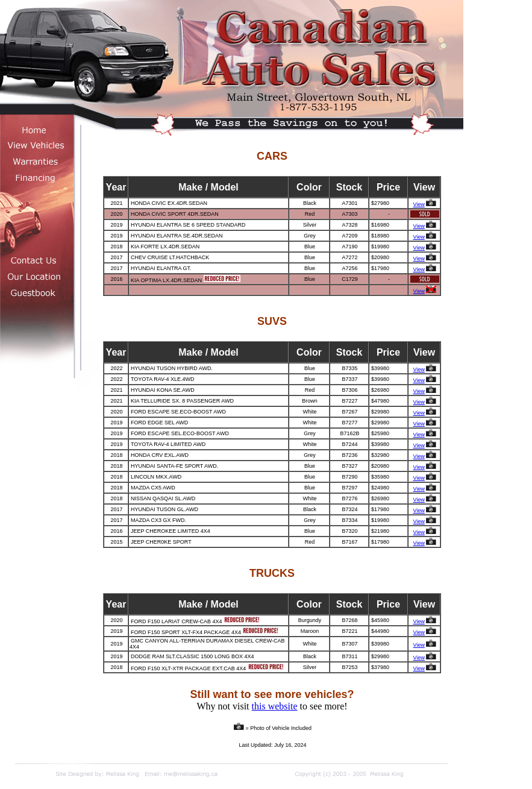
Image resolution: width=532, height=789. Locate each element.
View (419, 204)
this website (275, 706)
